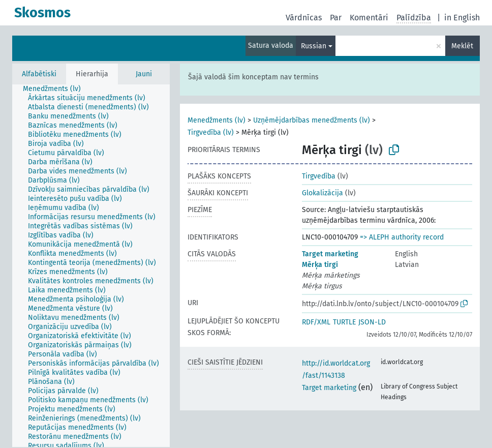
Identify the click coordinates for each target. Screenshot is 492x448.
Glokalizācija (322, 193)
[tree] (91, 266)
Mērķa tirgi (320, 265)
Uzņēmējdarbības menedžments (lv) (312, 120)
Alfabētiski (39, 74)
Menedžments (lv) (217, 120)
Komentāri (369, 18)
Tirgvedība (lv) (211, 132)
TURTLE (344, 322)
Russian (314, 46)
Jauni (144, 74)
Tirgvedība (319, 176)
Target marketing (330, 254)
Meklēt (462, 46)
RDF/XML (316, 322)
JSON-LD (372, 322)
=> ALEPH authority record (402, 237)
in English (462, 18)
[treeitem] (56, 89)
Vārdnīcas (304, 18)
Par (336, 18)
